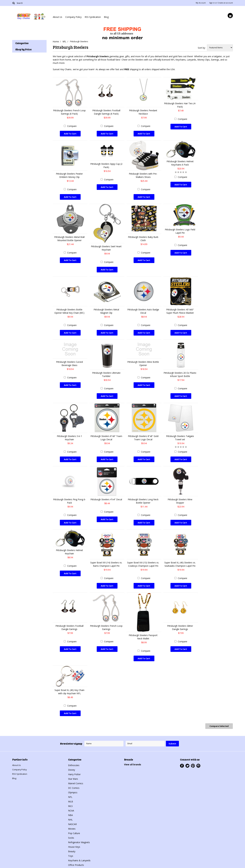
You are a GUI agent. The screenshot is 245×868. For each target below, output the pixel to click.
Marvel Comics (76, 773)
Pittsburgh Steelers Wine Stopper (180, 495)
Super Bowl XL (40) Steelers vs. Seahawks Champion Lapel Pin (180, 558)
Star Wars (73, 769)
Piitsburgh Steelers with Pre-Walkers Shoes (143, 174)
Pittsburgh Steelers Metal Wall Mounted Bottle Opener (69, 237)
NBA (70, 805)
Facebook (182, 756)
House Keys (74, 837)
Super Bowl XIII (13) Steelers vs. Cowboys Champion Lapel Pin (143, 558)
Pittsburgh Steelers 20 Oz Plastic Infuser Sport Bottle (180, 371)
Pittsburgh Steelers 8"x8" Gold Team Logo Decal (143, 433)
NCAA (71, 801)
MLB (71, 791)
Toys (71, 846)
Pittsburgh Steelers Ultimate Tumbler (106, 371)
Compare (72, 126)
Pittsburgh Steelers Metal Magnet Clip (106, 308)
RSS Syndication (93, 17)
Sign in (212, 3)
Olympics (73, 782)
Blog (106, 17)
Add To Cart (70, 133)
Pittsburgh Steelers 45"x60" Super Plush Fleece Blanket (180, 308)
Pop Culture (74, 823)
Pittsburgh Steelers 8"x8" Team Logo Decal (106, 433)
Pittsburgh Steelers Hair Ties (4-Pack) (180, 105)
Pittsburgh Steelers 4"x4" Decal (106, 494)
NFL (65, 41)
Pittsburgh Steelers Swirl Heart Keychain (106, 246)
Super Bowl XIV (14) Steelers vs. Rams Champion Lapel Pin (106, 558)
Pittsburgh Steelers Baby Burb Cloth (143, 237)
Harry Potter (74, 764)
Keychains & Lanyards (79, 850)
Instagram (198, 756)
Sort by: (202, 48)
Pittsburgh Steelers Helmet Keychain (69, 545)
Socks (71, 828)
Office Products (76, 855)
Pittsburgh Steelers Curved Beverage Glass (69, 360)
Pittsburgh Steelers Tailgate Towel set (180, 433)
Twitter (187, 756)
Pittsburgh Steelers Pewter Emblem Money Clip (69, 174)
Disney (72, 760)
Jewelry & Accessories (79, 859)
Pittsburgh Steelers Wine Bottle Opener (143, 360)
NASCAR (72, 814)
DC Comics (74, 778)
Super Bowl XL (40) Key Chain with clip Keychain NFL (69, 683)
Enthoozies (74, 755)
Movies (72, 819)
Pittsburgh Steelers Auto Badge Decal (143, 308)
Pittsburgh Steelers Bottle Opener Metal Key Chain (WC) (69, 308)
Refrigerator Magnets (79, 832)
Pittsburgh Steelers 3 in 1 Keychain (69, 433)
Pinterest (193, 756)
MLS (70, 796)
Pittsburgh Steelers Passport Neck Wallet (143, 630)
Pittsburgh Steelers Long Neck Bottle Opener (143, 495)
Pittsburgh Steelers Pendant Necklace (143, 112)
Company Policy (73, 17)
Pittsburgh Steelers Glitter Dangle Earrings (180, 620)
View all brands (133, 754)
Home (56, 41)
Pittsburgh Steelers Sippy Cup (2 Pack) (106, 164)
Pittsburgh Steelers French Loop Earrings (106, 620)
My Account (201, 3)
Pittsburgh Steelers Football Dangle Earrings (69, 620)
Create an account (225, 3)
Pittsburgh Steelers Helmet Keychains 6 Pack (180, 162)
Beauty (72, 841)
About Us (57, 17)
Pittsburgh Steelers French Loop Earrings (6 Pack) (69, 112)
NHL (70, 810)
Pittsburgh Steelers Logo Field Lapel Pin (180, 229)
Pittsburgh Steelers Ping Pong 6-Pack (69, 495)
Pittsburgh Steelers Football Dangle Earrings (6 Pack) (106, 112)
